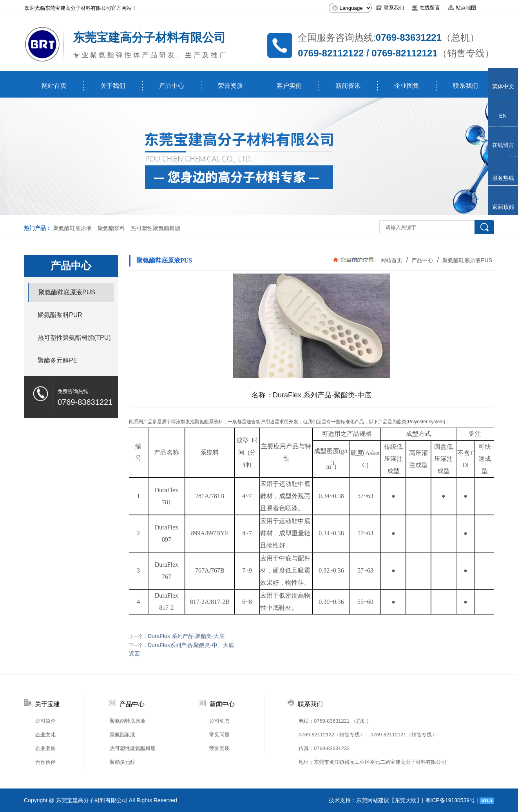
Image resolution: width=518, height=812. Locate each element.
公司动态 (219, 721)
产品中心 (172, 86)
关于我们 (113, 86)
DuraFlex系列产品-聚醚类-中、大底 (191, 645)
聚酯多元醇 (122, 762)
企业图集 (407, 86)
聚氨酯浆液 (122, 735)
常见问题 (219, 735)
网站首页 (54, 86)
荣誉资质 (230, 86)
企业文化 (45, 735)
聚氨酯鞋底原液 (72, 228)
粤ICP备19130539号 (450, 800)
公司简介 (45, 721)
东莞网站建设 (373, 800)
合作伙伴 (45, 762)
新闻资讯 (348, 86)
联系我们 (465, 86)
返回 (134, 654)
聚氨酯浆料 (111, 228)
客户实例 (289, 86)
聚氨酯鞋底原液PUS (466, 260)
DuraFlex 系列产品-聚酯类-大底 (186, 636)
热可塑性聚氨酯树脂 (156, 228)
